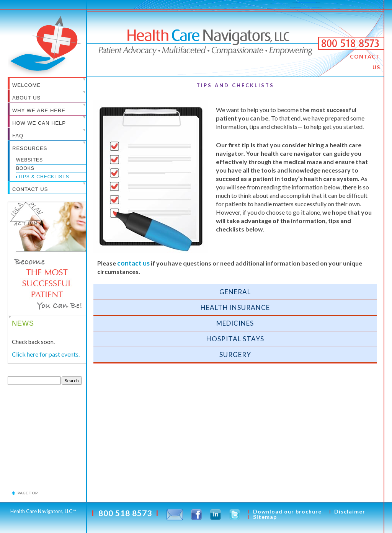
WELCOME (26, 85)
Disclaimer (350, 511)
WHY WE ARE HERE (39, 110)
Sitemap (265, 517)
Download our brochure (287, 511)
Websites (29, 160)
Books (25, 168)
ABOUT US (26, 98)
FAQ (18, 136)
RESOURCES (30, 148)
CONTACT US (365, 62)
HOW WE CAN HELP (39, 123)
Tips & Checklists (44, 177)
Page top (28, 493)
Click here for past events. (46, 354)
